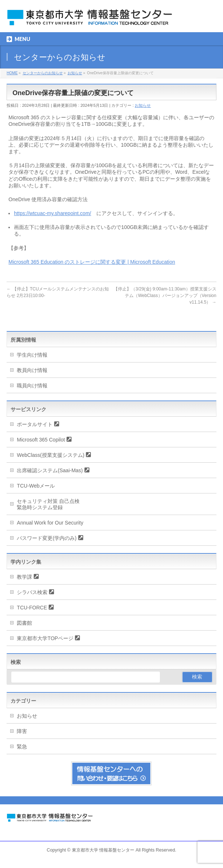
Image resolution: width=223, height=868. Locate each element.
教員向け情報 (32, 370)
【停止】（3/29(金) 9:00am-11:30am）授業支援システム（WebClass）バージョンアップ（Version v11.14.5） (165, 296)
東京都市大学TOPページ (45, 638)
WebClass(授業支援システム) (51, 455)
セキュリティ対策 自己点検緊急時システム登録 (48, 504)
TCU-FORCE (32, 608)
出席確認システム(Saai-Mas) (50, 470)
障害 (22, 731)
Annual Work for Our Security (50, 523)
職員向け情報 (32, 386)
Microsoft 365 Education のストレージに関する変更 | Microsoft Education (92, 262)
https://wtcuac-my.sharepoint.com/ (52, 213)
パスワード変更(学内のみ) (47, 538)
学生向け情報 (32, 355)
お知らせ (143, 105)
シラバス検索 (32, 592)
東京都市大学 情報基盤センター (103, 850)
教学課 (24, 577)
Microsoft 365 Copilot (41, 440)
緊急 (22, 747)
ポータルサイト (35, 424)
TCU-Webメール (36, 486)
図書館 (24, 623)
